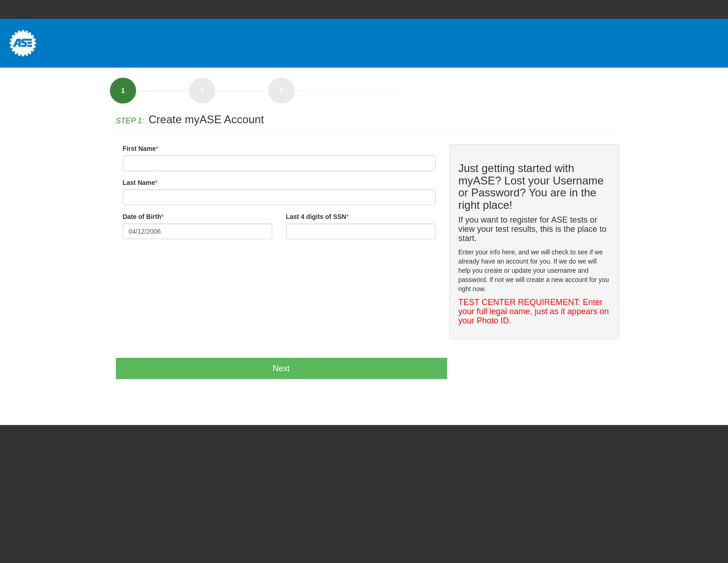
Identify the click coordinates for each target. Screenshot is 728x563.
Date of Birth (142, 217)
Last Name (139, 183)
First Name (139, 149)
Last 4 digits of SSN (316, 217)
